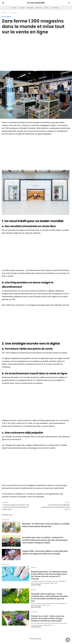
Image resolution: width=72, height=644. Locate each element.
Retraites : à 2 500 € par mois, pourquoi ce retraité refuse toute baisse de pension (46, 525)
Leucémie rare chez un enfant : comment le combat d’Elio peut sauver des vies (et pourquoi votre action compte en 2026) (45, 540)
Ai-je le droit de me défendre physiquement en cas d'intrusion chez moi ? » (56, 507)
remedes (22, 8)
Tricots (46, 8)
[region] (36, 51)
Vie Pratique (55, 8)
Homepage (5, 13)
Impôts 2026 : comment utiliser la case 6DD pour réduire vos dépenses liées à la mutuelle (45, 552)
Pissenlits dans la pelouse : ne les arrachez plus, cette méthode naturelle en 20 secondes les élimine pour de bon (49, 597)
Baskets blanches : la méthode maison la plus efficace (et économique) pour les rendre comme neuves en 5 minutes (49, 575)
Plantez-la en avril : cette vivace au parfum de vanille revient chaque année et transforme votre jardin (48, 618)
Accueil (14, 8)
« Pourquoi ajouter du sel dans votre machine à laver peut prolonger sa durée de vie (16, 507)
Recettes (39, 8)
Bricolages (30, 8)
